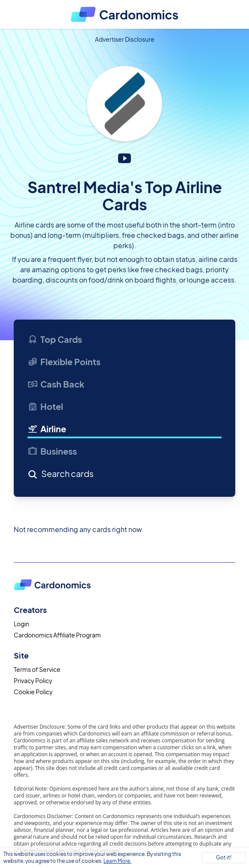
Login (21, 624)
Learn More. (117, 861)
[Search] (92, 475)
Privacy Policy (33, 680)
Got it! (224, 857)
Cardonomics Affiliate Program (57, 635)
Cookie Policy (33, 692)
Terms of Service (37, 669)
